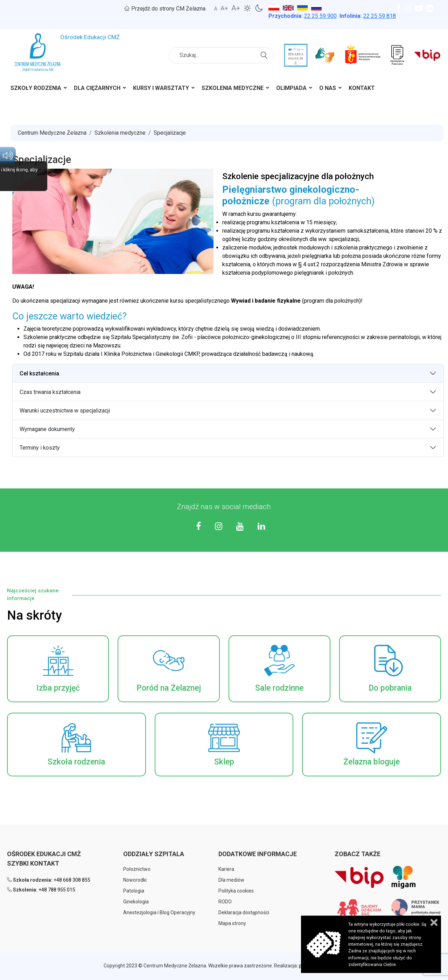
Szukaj (265, 55)
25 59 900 (320, 16)
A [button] (216, 9)
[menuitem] (36, 90)
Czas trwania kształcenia (50, 392)
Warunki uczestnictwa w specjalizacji (65, 411)
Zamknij (434, 922)
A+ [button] (224, 8)
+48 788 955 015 (57, 890)
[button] (58, 669)
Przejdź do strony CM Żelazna (165, 9)
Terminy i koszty (40, 448)
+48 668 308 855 (72, 880)
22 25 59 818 (380, 16)
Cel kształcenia (39, 373)
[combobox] (221, 55)
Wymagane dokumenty (47, 429)
